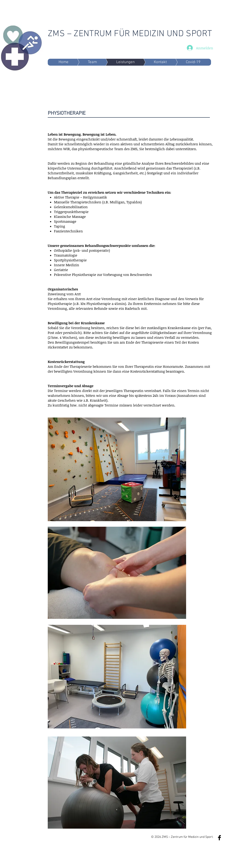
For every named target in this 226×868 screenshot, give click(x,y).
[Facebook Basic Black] (219, 838)
